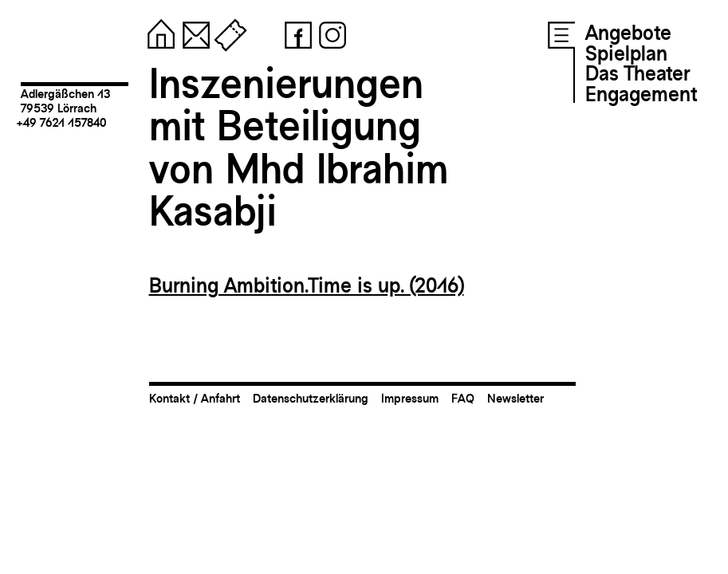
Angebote (628, 33)
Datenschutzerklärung (311, 398)
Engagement (641, 94)
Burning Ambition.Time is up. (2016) (307, 285)
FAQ (463, 398)
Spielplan (626, 53)
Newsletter (516, 398)
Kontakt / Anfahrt (195, 398)
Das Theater (637, 73)
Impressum (410, 398)
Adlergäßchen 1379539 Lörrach (65, 101)
